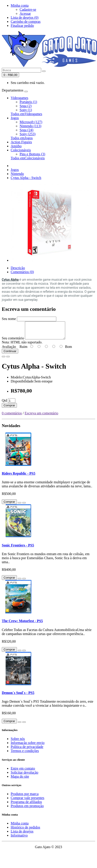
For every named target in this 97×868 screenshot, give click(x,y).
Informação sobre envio (28, 746)
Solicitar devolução (24, 776)
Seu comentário (13, 342)
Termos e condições (25, 754)
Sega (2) (26, 106)
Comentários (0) (22, 272)
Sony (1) (26, 110)
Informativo (19, 839)
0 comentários (12, 416)
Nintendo (17, 174)
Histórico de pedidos (25, 831)
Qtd (4, 404)
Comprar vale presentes (27, 801)
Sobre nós (18, 742)
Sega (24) (26, 130)
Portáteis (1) (28, 102)
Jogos (15, 118)
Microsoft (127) (31, 122)
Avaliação (9, 350)
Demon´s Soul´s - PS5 (18, 696)
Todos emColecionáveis (28, 158)
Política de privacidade (27, 750)
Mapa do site (20, 780)
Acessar (25, 13)
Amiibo (16, 146)
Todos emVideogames (26, 114)
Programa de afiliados (26, 805)
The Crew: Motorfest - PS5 (22, 624)
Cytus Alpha (10, 280)
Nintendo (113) (30, 126)
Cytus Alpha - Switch (26, 178)
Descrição (18, 268)
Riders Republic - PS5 (19, 477)
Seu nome (9, 319)
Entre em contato (23, 772)
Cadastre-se (28, 9)
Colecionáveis (21, 150)
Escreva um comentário (41, 416)
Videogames (19, 98)
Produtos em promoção (27, 809)
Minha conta (20, 827)
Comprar (9, 409)
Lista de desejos (22, 835)
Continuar (10, 354)
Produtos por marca (25, 797)
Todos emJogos (22, 138)
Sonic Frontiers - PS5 (18, 549)
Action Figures (21, 142)
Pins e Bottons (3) (32, 154)
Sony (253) (28, 134)
